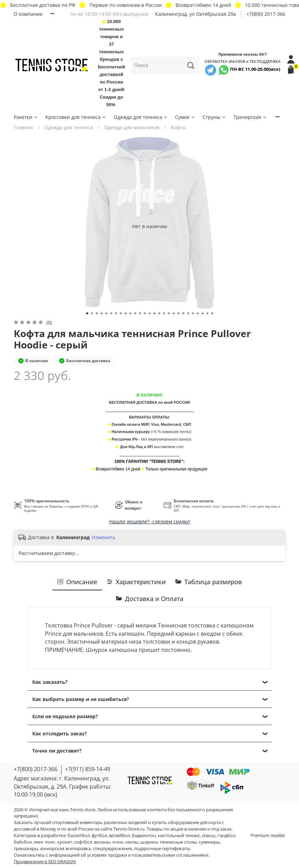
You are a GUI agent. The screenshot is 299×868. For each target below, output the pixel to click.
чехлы (132, 842)
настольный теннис (179, 836)
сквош (209, 836)
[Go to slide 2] (92, 313)
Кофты (178, 127)
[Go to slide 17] (164, 313)
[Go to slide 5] (106, 313)
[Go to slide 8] (121, 313)
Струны (214, 117)
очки (118, 842)
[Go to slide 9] (126, 313)
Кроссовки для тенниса (76, 117)
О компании (28, 14)
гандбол (226, 836)
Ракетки (26, 117)
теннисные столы (178, 842)
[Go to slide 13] (145, 313)
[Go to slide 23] (193, 313)
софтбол (83, 842)
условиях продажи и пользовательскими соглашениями (148, 855)
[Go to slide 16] (159, 313)
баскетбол (79, 836)
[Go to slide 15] (154, 313)
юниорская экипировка (65, 849)
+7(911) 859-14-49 (88, 769)
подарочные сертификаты (162, 849)
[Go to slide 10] (130, 313)
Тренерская (250, 117)
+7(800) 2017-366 (266, 14)
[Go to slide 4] (102, 313)
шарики (149, 842)
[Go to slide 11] (135, 313)
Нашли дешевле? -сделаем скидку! (150, 521)
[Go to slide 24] (198, 313)
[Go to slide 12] (140, 313)
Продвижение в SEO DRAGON (45, 862)
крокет (65, 842)
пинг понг (44, 842)
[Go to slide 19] (174, 313)
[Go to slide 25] (203, 313)
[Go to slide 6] (111, 313)
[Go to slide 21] (183, 313)
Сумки (185, 117)
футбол (99, 836)
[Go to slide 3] (97, 313)
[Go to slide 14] (150, 313)
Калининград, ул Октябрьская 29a (195, 14)
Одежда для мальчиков (132, 127)
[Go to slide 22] (188, 313)
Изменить (103, 537)
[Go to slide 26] (207, 313)
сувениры (209, 842)
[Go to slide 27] (212, 313)
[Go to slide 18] (169, 313)
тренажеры (26, 849)
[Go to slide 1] (87, 313)
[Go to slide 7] (116, 313)
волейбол (119, 836)
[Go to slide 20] (179, 313)
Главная (23, 127)
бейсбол (23, 842)
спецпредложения (112, 849)
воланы (102, 842)
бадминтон (144, 836)
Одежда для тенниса (141, 117)
